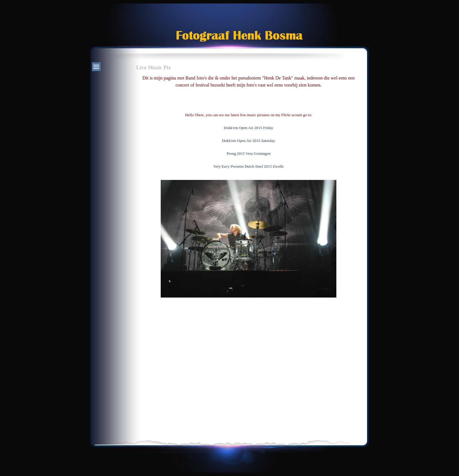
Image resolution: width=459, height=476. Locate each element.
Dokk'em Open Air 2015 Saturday (249, 141)
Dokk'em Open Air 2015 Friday (249, 128)
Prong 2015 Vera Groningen (249, 153)
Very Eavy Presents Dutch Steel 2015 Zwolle (249, 166)
